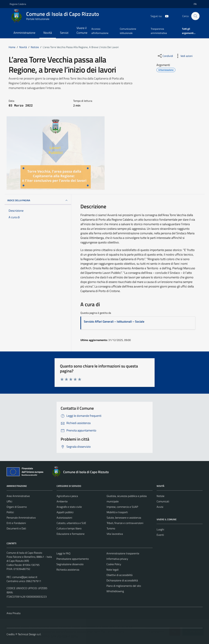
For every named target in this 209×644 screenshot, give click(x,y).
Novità (48, 33)
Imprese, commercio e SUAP (122, 507)
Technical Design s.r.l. (30, 634)
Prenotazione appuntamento (73, 559)
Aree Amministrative (18, 496)
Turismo (111, 528)
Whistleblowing (115, 591)
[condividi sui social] (165, 56)
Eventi (160, 535)
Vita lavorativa (115, 534)
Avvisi (160, 507)
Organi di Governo (17, 507)
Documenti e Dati (16, 528)
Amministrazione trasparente (123, 553)
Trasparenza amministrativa (159, 31)
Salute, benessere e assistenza (124, 518)
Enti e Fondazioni (16, 523)
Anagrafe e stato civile (69, 507)
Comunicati (163, 501)
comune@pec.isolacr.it (25, 577)
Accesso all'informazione (100, 31)
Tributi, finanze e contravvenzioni (125, 523)
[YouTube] (165, 16)
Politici (10, 512)
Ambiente (62, 501)
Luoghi (160, 529)
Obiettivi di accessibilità (119, 575)
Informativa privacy (117, 559)
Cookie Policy (114, 564)
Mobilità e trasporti (117, 512)
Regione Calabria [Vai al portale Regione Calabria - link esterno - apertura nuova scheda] (18, 4)
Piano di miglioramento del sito (124, 586)
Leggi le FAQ (63, 553)
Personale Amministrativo (21, 518)
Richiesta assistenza (68, 570)
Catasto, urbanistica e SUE (71, 523)
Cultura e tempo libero (69, 528)
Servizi (64, 33)
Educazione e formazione (71, 534)
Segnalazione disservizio (70, 564)
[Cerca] (195, 16)
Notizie (161, 496)
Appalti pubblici (65, 512)
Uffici (9, 501)
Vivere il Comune (82, 30)
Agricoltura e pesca (67, 496)
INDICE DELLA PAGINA (38, 200)
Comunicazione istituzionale (128, 31)
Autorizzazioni (64, 518)
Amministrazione (24, 33)
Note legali (113, 570)
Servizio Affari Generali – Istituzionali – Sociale (114, 321)
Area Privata (14, 613)
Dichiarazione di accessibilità (122, 580)
